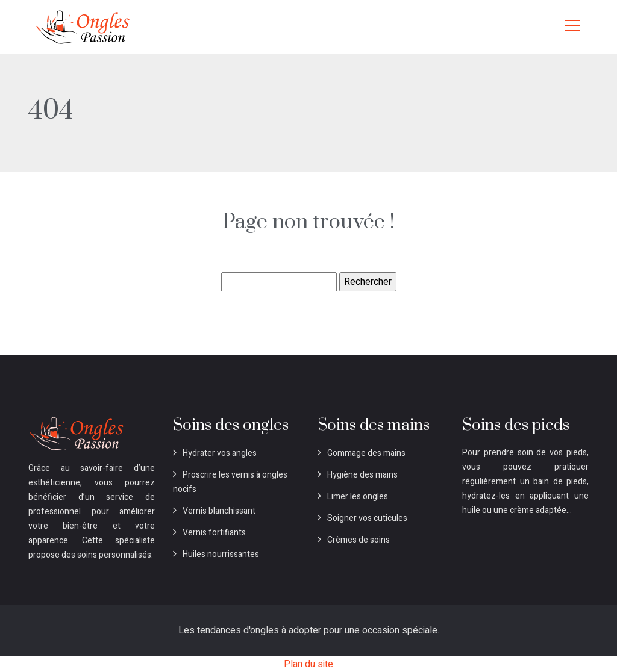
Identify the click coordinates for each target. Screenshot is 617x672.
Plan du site (308, 664)
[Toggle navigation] (572, 27)
